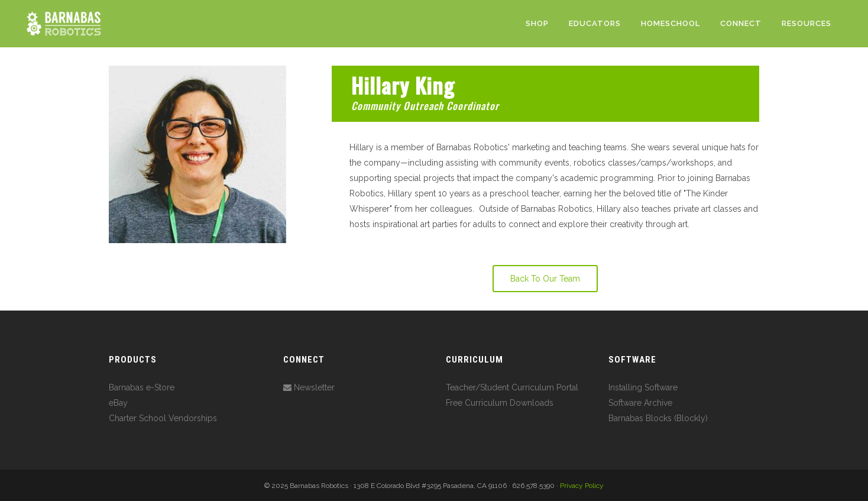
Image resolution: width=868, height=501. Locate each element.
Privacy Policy (582, 486)
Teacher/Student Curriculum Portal (512, 387)
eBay (118, 403)
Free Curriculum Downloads (500, 403)
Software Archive (640, 403)
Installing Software (643, 387)
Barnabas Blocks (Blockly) (658, 418)
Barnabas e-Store (142, 387)
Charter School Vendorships (163, 418)
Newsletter (309, 387)
